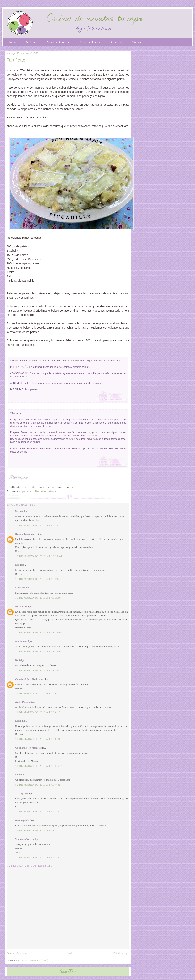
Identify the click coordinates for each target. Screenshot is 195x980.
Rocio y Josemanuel (26, 534)
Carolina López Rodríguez (29, 679)
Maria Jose (21, 641)
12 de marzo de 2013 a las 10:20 (39, 812)
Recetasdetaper (46, 491)
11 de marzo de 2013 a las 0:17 (38, 693)
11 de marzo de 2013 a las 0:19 (38, 712)
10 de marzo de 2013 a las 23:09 (39, 652)
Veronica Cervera (25, 839)
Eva (17, 565)
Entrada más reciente (17, 953)
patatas (28, 491)
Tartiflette (16, 60)
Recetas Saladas (57, 42)
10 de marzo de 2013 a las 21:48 (39, 579)
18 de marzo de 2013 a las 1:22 (38, 857)
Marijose (20, 588)
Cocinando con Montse (27, 748)
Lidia (18, 721)
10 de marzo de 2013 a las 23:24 (39, 670)
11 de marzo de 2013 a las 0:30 (38, 739)
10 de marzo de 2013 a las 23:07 (39, 598)
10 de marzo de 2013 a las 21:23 (39, 525)
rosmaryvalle (22, 820)
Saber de (116, 42)
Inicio (70, 953)
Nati (18, 660)
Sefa (18, 774)
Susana (19, 511)
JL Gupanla (22, 793)
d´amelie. (93, 436)
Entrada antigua (121, 953)
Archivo (31, 42)
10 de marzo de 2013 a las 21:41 (39, 556)
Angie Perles (22, 702)
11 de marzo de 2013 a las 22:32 (39, 766)
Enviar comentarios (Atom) (35, 960)
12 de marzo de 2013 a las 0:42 (38, 785)
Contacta (138, 42)
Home (12, 42)
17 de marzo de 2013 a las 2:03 (38, 831)
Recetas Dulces (89, 42)
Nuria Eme (21, 606)
